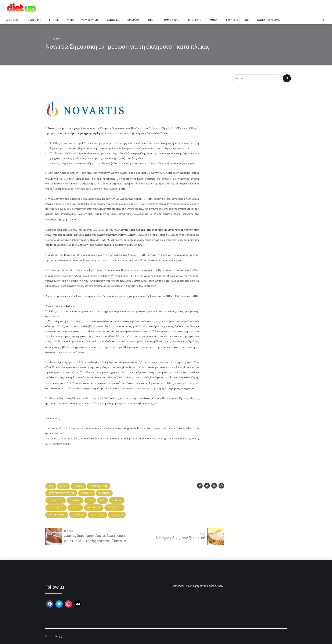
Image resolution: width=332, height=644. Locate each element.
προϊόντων (94, 508)
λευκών (117, 501)
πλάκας (75, 508)
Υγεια (70, 20)
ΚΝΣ (102, 501)
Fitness (54, 20)
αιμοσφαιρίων (98, 486)
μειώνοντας (56, 508)
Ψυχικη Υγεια (90, 20)
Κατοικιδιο (194, 20)
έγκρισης (104, 493)
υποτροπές (97, 515)
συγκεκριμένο (57, 515)
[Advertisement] (122, 86)
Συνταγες (113, 20)
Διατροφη (34, 20)
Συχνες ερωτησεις (237, 20)
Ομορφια (133, 20)
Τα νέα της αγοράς (53, 39)
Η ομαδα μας (170, 20)
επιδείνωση (56, 501)
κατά (90, 501)
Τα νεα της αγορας (268, 20)
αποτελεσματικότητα (61, 493)
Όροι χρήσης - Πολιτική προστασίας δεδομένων (197, 586)
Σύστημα (78, 515)
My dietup (13, 20)
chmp (64, 486)
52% (51, 486)
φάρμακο (117, 515)
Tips (151, 20)
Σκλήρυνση (114, 508)
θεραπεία (75, 501)
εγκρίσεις (87, 493)
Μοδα (214, 20)
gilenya (78, 486)
